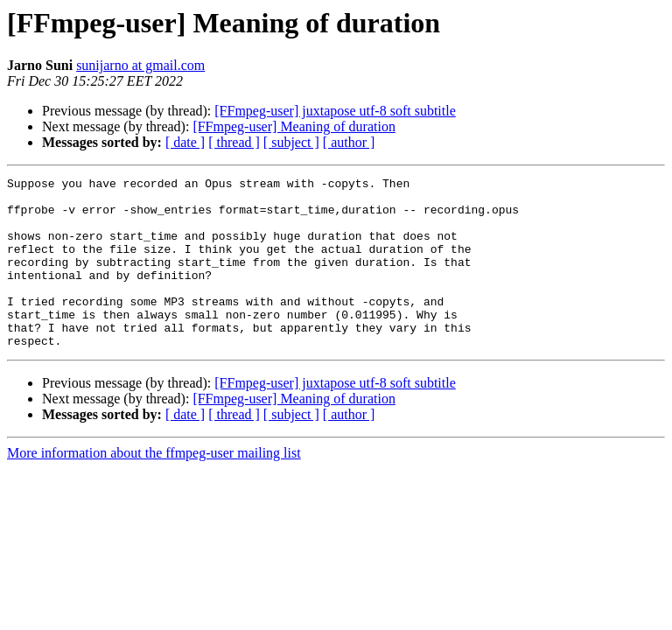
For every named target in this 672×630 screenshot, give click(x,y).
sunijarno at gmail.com (140, 65)
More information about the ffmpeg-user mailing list (154, 487)
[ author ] (349, 142)
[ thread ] (234, 142)
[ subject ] (291, 142)
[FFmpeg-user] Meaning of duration (294, 126)
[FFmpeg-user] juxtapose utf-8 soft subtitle (335, 111)
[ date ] (185, 142)
